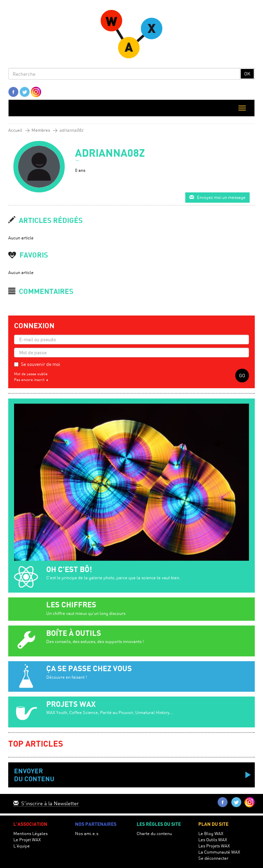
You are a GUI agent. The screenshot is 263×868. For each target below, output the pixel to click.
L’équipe (22, 846)
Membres (41, 130)
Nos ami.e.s (87, 834)
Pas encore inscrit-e (31, 380)
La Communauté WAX (219, 852)
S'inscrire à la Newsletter (46, 803)
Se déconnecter (213, 858)
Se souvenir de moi (41, 364)
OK (247, 74)
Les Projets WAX (214, 846)
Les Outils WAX (213, 840)
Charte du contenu (154, 834)
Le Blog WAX (211, 834)
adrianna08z (71, 130)
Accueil (15, 130)
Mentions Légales (30, 834)
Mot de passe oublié (31, 374)
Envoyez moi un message (217, 197)
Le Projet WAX (27, 840)
